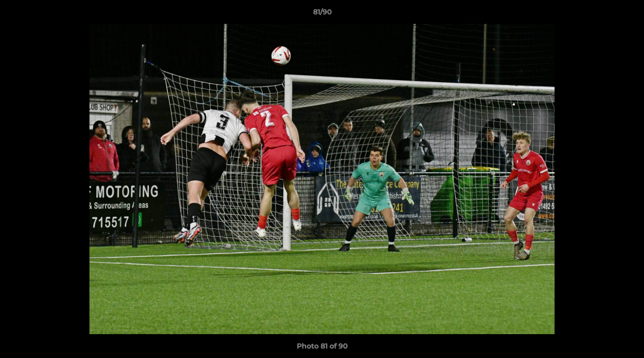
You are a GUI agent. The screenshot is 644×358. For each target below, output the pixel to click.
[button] (626, 14)
